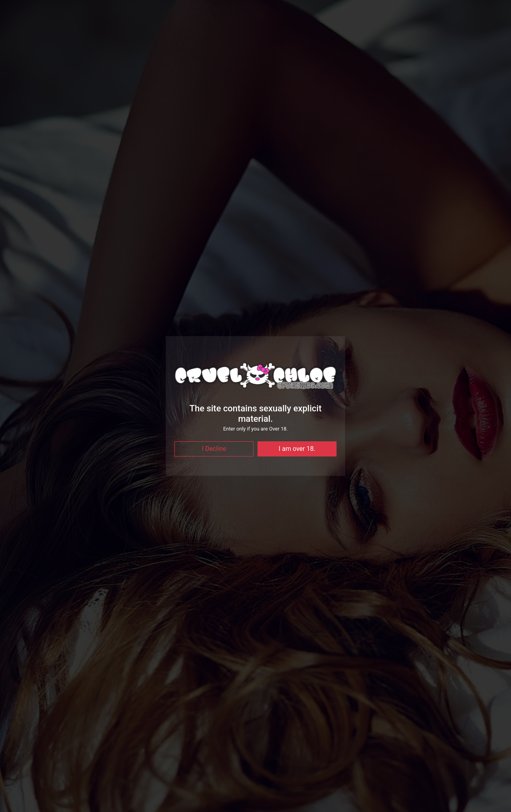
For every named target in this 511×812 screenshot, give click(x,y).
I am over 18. (297, 449)
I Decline (214, 449)
